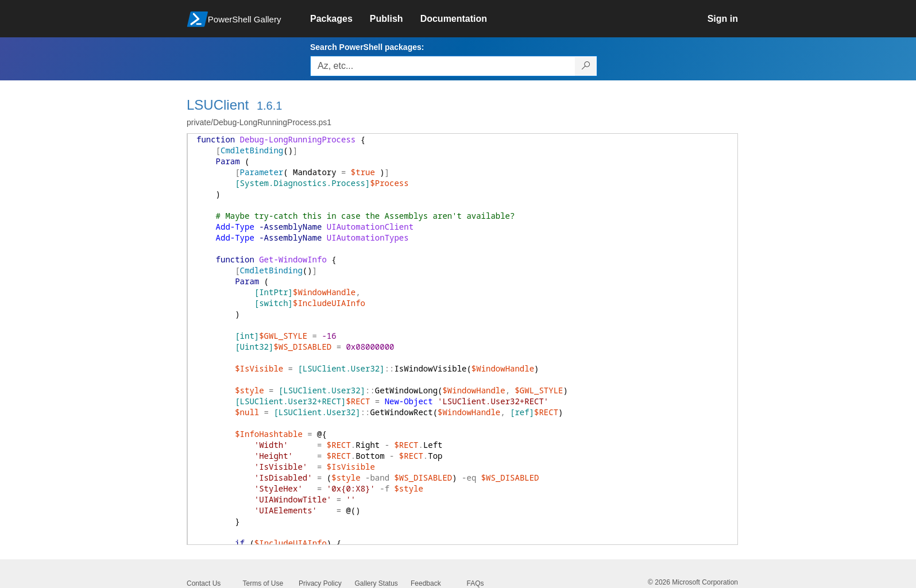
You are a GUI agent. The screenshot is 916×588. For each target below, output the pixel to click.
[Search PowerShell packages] (586, 66)
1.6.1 (269, 106)
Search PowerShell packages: (367, 47)
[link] (340, 19)
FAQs (476, 583)
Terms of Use (263, 583)
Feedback (426, 583)
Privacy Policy (320, 583)
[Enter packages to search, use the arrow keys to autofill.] (443, 66)
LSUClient (218, 105)
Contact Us (204, 583)
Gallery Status (376, 583)
